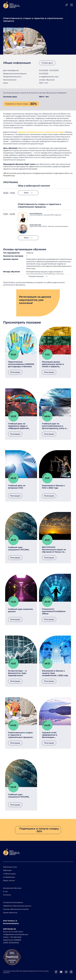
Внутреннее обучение (12, 888)
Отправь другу (47, 63)
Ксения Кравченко (36, 213)
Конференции (9, 877)
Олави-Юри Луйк (35, 225)
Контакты (7, 895)
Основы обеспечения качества (16, 909)
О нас (5, 891)
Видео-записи (9, 880)
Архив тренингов (10, 913)
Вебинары (7, 870)
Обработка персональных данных (17, 906)
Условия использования (13, 902)
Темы (28, 193)
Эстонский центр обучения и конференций (26, 173)
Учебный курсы (9, 874)
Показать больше (38, 276)
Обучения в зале (10, 867)
